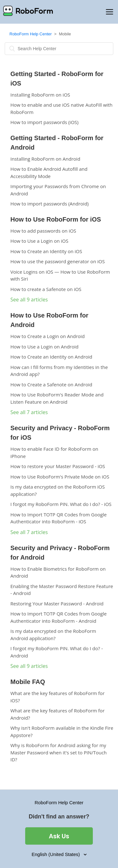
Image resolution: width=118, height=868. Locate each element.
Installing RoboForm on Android (45, 159)
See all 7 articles (29, 412)
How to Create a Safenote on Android (51, 384)
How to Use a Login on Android (44, 347)
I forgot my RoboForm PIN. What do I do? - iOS (61, 504)
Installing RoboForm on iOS (40, 95)
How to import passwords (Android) (50, 204)
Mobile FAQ (28, 682)
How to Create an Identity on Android (51, 357)
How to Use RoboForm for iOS (56, 219)
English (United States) (56, 854)
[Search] (59, 49)
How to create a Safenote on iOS (46, 289)
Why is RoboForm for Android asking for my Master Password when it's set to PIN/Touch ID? (59, 752)
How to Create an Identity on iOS (46, 251)
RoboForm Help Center (31, 34)
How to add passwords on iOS (43, 231)
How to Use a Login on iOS (39, 241)
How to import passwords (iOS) (44, 122)
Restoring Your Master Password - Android (57, 603)
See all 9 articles (29, 300)
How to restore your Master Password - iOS (58, 466)
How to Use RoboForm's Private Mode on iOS (60, 477)
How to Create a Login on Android (48, 336)
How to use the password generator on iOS (58, 261)
